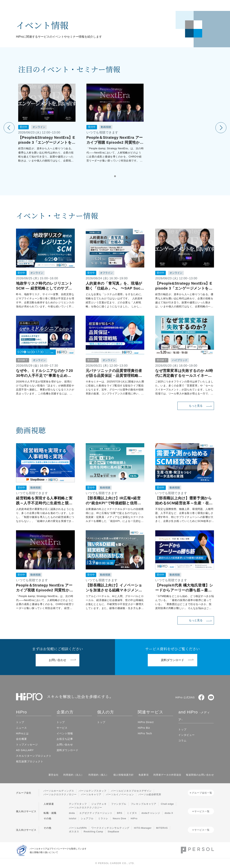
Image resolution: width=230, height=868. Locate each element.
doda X (169, 813)
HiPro (134, 818)
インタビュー (187, 735)
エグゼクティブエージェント (96, 813)
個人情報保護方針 (124, 775)
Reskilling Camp (93, 832)
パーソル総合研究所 (150, 794)
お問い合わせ (65, 745)
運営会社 (53, 775)
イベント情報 (65, 733)
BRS (120, 813)
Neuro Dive (120, 818)
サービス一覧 (202, 811)
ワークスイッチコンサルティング (110, 828)
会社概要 (21, 739)
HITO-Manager (143, 828)
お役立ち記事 (65, 739)
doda (72, 813)
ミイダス (132, 813)
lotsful (73, 818)
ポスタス (74, 832)
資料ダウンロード (68, 750)
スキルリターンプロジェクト (34, 756)
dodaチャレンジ (151, 813)
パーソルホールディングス (59, 791)
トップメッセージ (27, 745)
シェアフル (87, 818)
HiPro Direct (146, 722)
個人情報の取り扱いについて (44, 852)
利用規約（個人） (99, 775)
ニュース (21, 728)
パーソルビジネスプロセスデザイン (131, 791)
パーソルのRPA (78, 828)
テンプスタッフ (78, 804)
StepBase (113, 832)
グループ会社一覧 (202, 793)
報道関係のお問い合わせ (200, 775)
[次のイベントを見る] (221, 128)
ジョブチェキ (99, 804)
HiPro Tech (145, 733)
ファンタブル (119, 804)
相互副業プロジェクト (30, 761)
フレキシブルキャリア (144, 804)
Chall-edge (167, 804)
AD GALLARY (25, 750)
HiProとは (22, 733)
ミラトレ (103, 818)
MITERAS (162, 828)
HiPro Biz (144, 728)
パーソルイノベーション (120, 794)
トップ (20, 722)
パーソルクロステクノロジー (60, 794)
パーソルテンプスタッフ (93, 791)
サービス (62, 728)
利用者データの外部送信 (167, 775)
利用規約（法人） (74, 775)
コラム (182, 741)
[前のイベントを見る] (9, 128)
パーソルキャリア (91, 794)
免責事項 (144, 775)
